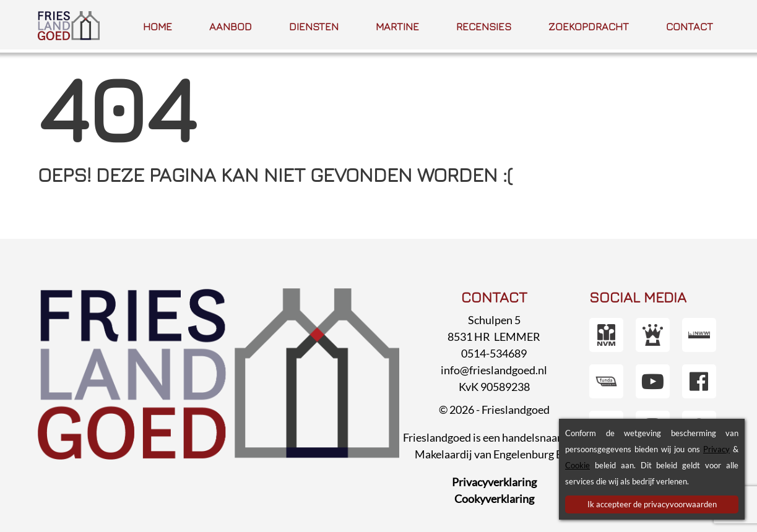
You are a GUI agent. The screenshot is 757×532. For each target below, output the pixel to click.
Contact (690, 26)
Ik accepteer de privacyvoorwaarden (652, 504)
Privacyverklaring (494, 482)
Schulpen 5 (494, 320)
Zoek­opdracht (589, 26)
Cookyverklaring (494, 499)
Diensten (314, 26)
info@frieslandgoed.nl (494, 370)
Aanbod (231, 26)
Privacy (716, 449)
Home (158, 26)
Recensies (484, 26)
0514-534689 (494, 353)
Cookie (577, 465)
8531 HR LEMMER (494, 337)
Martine (397, 26)
